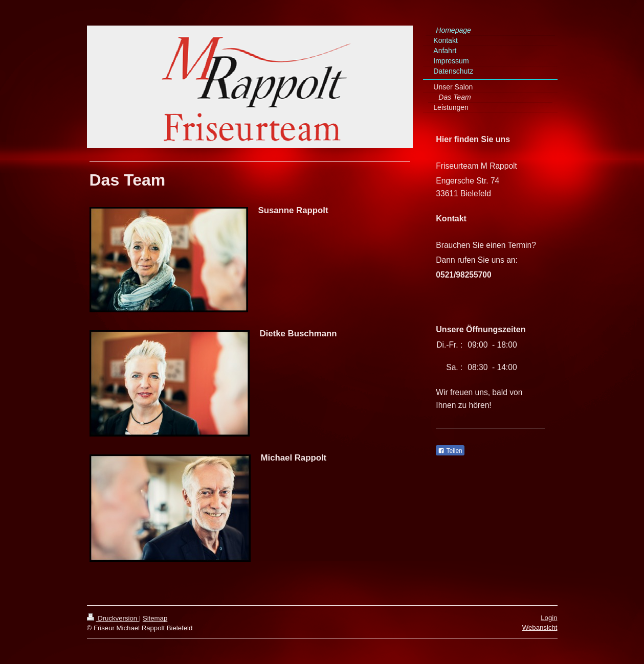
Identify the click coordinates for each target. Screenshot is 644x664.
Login (549, 618)
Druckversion (113, 618)
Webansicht (540, 627)
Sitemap (155, 618)
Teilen (450, 451)
